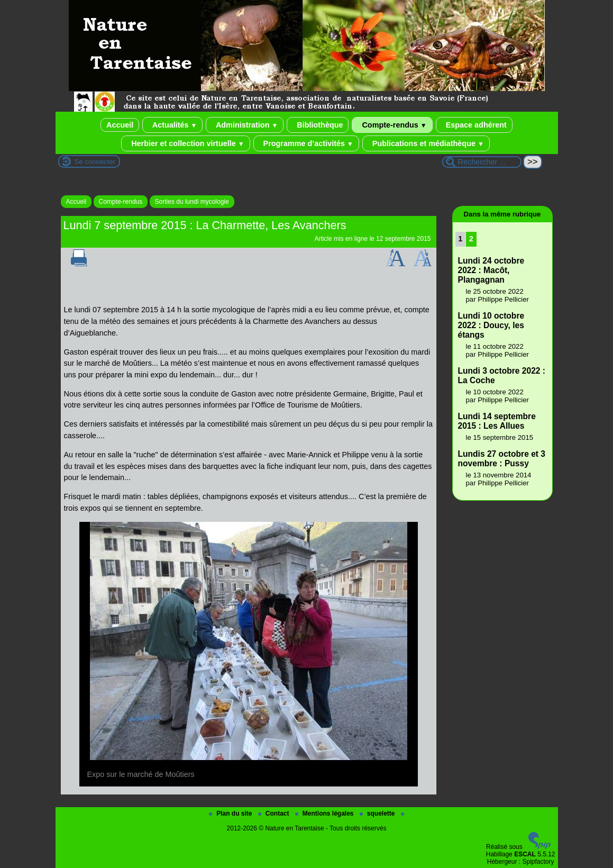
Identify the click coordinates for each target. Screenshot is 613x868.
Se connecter (95, 162)
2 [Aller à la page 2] (471, 239)
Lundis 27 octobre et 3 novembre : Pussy (502, 459)
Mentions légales (325, 813)
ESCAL (525, 854)
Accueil (120, 125)
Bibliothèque (318, 125)
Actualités (172, 125)
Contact (275, 813)
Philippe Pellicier (503, 299)
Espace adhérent (474, 125)
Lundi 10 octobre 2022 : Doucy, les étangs (491, 325)
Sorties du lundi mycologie (192, 202)
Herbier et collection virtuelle (185, 143)
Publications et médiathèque (426, 143)
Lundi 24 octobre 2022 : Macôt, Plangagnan (491, 270)
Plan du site (231, 813)
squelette (378, 813)
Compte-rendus (392, 125)
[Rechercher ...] (482, 162)
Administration (245, 125)
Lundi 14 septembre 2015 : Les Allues (497, 421)
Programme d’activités (306, 143)
